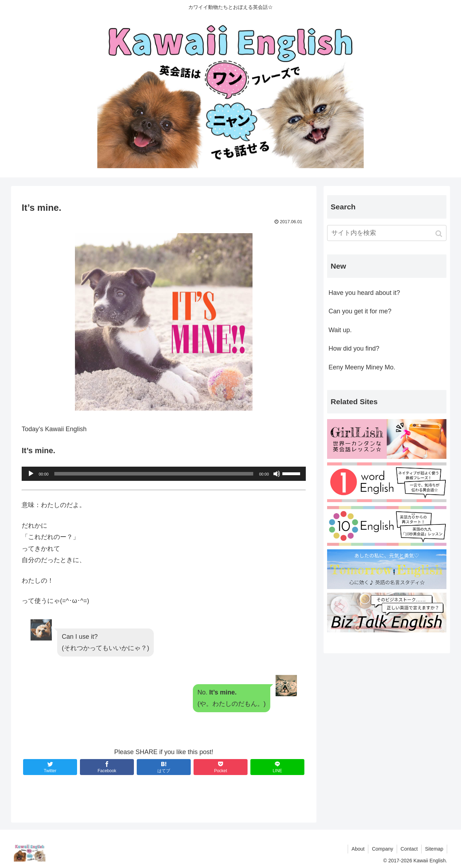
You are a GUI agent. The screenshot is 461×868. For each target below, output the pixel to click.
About (358, 849)
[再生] (31, 474)
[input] (387, 233)
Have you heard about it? (364, 293)
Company (382, 849)
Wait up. (340, 330)
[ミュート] (277, 474)
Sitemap (434, 849)
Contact (409, 849)
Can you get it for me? (360, 311)
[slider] (154, 474)
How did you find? (354, 348)
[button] (440, 234)
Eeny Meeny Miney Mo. (362, 367)
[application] (164, 474)
